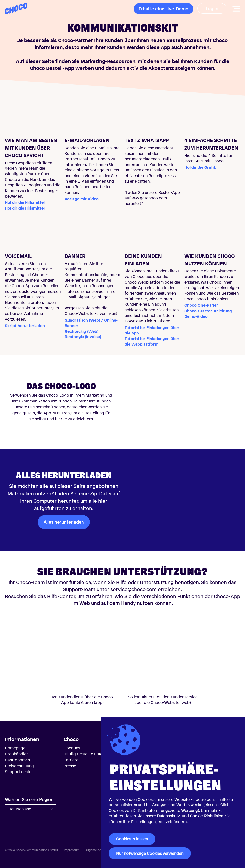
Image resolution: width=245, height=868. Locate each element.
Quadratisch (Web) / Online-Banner (91, 323)
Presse (70, 766)
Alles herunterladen (64, 522)
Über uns (72, 748)
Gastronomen (17, 760)
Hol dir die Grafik (200, 167)
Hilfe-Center (60, 596)
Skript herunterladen (25, 326)
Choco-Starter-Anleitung (208, 311)
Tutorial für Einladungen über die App (152, 330)
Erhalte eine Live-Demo (163, 9)
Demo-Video (196, 316)
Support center (19, 772)
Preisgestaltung (19, 766)
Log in (212, 8)
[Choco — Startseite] (16, 9)
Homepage (15, 748)
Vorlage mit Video (82, 199)
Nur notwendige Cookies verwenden (150, 853)
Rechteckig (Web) (82, 331)
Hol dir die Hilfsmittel (25, 202)
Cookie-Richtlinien (206, 816)
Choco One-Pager (201, 305)
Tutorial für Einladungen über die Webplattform (152, 341)
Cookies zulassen (132, 839)
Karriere (71, 760)
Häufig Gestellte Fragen (85, 754)
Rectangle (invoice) (83, 337)
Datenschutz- (169, 816)
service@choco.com (134, 589)
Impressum (72, 850)
